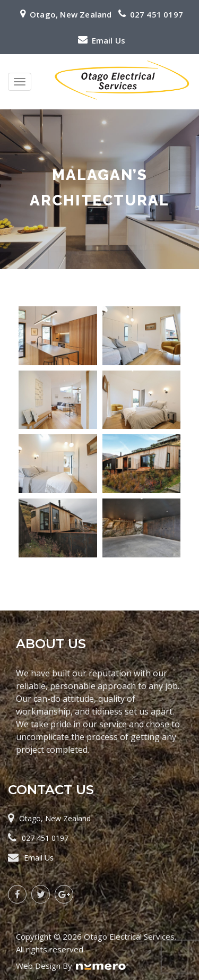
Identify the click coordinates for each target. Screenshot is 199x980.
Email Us (109, 40)
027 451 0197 (157, 14)
